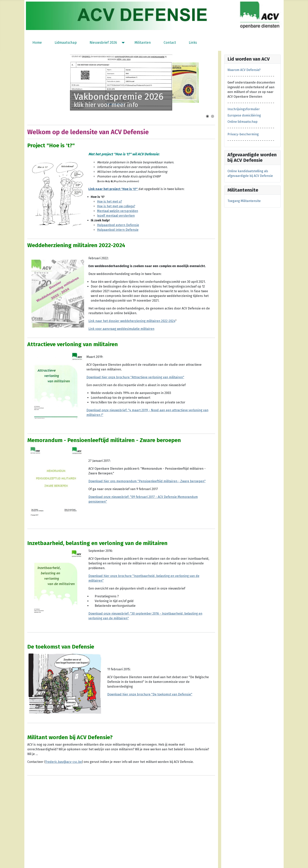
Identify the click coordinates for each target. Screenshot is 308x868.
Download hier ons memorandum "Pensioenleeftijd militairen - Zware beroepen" (147, 481)
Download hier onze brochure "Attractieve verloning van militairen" (135, 377)
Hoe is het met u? (110, 202)
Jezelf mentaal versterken (116, 216)
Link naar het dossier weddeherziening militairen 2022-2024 (132, 321)
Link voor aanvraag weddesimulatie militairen (121, 329)
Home (37, 43)
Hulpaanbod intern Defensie (118, 230)
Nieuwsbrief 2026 (103, 43)
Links (193, 43)
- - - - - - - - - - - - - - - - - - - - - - (251, 76)
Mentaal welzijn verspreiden (118, 211)
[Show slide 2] (213, 116)
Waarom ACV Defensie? (244, 70)
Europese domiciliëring (244, 115)
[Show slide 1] (207, 116)
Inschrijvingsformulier (244, 109)
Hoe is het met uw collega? (116, 206)
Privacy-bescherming (243, 134)
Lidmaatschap (66, 43)
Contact (170, 43)
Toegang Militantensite (244, 201)
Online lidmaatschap (242, 122)
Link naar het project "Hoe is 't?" (113, 189)
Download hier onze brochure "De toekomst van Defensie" (150, 694)
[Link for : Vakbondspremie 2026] (121, 83)
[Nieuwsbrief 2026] (122, 43)
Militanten (143, 43)
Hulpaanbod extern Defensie (118, 225)
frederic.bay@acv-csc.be (64, 762)
